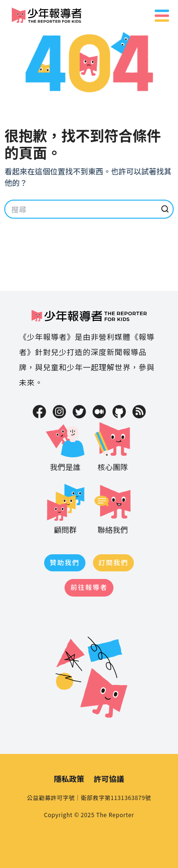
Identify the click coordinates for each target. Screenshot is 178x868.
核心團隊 (113, 445)
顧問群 (66, 508)
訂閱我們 (114, 562)
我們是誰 (66, 445)
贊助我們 (65, 562)
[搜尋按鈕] (165, 209)
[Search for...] (89, 209)
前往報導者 (89, 587)
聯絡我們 (113, 508)
